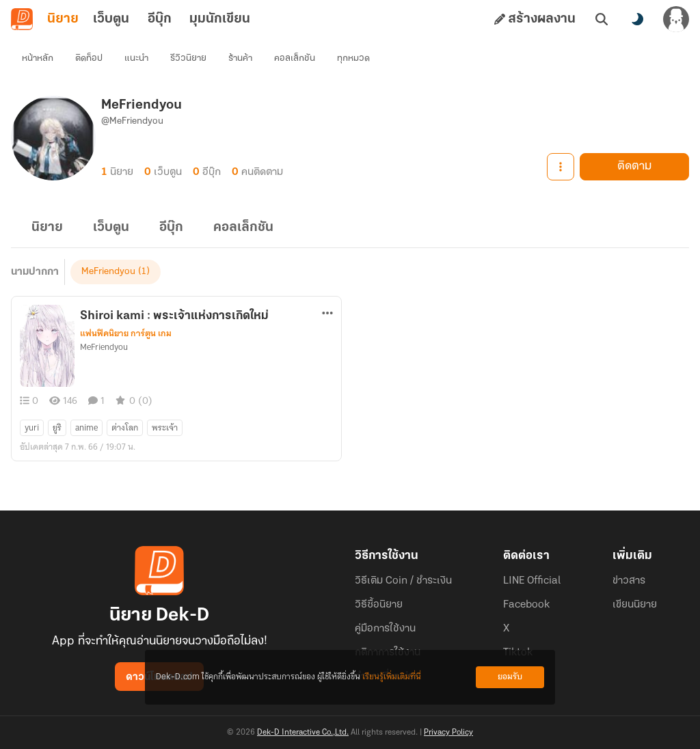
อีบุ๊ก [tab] (160, 19)
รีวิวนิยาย (188, 58)
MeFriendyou (108, 272)
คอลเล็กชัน (295, 58)
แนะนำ (136, 58)
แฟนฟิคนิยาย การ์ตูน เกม (126, 333)
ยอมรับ (510, 677)
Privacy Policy (448, 733)
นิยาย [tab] (63, 19)
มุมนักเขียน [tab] (220, 19)
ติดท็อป (89, 58)
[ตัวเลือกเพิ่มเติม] (327, 313)
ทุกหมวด (353, 58)
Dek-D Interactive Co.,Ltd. (303, 733)
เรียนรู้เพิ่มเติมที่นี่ (392, 677)
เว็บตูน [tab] (111, 19)
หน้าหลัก (38, 58)
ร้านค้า (240, 58)
